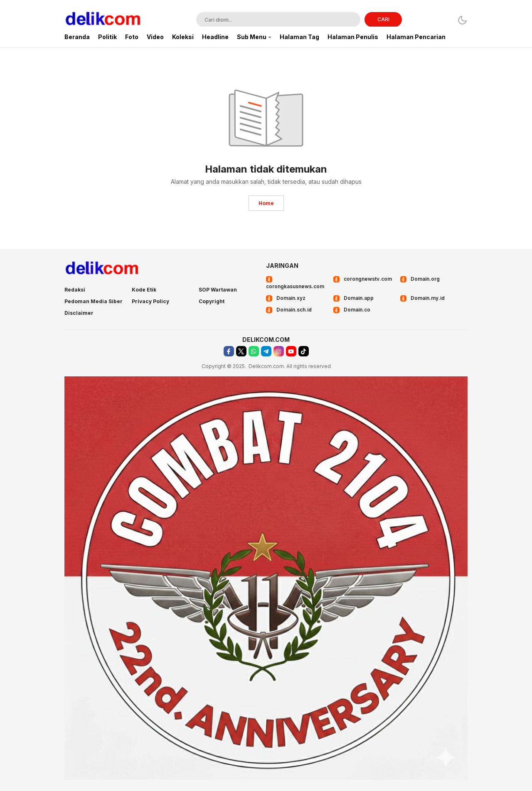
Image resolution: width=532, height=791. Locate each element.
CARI (383, 19)
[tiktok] (304, 351)
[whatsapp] (254, 351)
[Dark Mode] (462, 20)
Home (266, 203)
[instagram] (279, 351)
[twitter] (241, 351)
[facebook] (229, 351)
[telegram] (266, 351)
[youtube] (291, 351)
